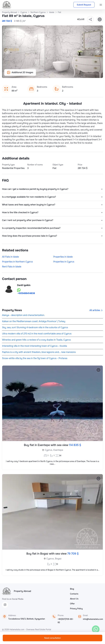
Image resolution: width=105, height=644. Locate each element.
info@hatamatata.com (93, 619)
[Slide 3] (21, 74)
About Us (74, 599)
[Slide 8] (38, 74)
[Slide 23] (87, 74)
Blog (72, 589)
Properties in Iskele (63, 257)
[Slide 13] (54, 74)
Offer (72, 604)
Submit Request (84, 5)
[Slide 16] (64, 74)
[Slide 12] (51, 74)
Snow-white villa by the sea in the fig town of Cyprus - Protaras (35, 358)
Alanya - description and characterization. (23, 315)
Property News (12, 310)
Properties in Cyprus (64, 262)
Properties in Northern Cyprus (17, 262)
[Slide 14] (57, 74)
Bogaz (58, 559)
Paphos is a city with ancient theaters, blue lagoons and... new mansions (39, 352)
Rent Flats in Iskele (12, 267)
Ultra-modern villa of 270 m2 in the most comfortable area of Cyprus (37, 334)
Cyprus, (49, 450)
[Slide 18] (71, 74)
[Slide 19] (74, 74)
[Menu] (101, 5)
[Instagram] (5, 605)
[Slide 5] (28, 74)
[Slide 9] (41, 74)
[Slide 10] (44, 74)
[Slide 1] (15, 74)
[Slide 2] (18, 74)
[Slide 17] (67, 74)
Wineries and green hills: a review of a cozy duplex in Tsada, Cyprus (36, 340)
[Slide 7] (34, 74)
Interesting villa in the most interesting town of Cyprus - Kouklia (34, 346)
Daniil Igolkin (24, 285)
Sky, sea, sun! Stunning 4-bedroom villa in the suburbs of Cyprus (35, 327)
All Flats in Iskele (10, 257)
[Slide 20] (77, 74)
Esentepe (58, 450)
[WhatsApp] (96, 629)
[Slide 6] (31, 74)
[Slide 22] (84, 74)
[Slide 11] (48, 74)
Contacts (74, 594)
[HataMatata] (7, 591)
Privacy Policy (76, 609)
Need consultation (52, 638)
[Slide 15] (61, 74)
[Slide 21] (80, 74)
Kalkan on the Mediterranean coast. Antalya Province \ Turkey (34, 321)
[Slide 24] (90, 74)
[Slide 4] (25, 74)
